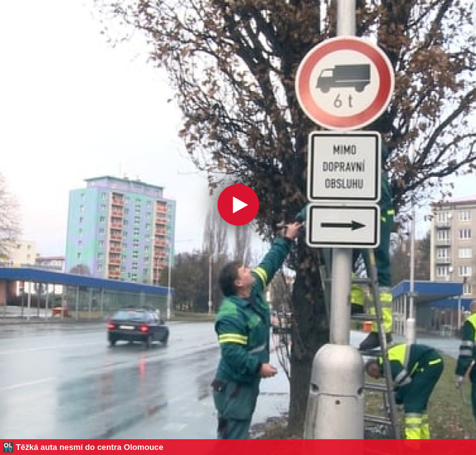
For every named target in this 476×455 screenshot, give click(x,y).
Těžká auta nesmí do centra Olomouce (89, 447)
